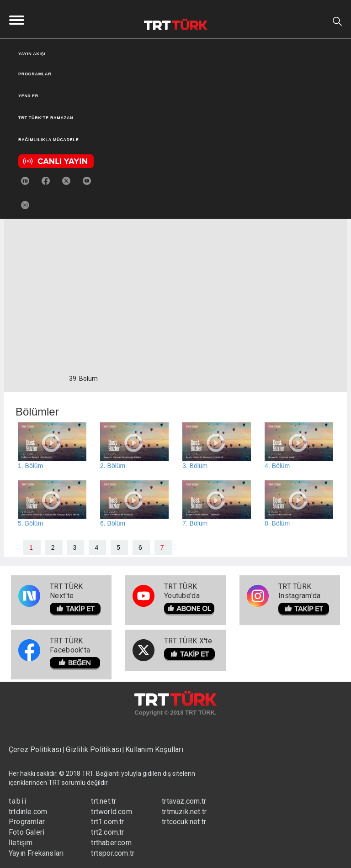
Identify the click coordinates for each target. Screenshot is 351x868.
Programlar (27, 822)
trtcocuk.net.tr (184, 822)
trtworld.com (111, 812)
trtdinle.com (28, 812)
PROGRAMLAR (35, 74)
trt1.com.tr (107, 822)
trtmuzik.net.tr (184, 812)
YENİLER (28, 96)
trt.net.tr (104, 801)
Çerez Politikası (36, 750)
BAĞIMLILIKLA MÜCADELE (48, 140)
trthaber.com (111, 843)
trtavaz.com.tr (184, 801)
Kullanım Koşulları (154, 750)
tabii (18, 801)
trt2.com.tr (107, 832)
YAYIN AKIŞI (32, 54)
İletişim (21, 843)
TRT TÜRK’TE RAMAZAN (46, 118)
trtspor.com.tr (113, 853)
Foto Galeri (27, 832)
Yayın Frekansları (36, 853)
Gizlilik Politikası (93, 750)
